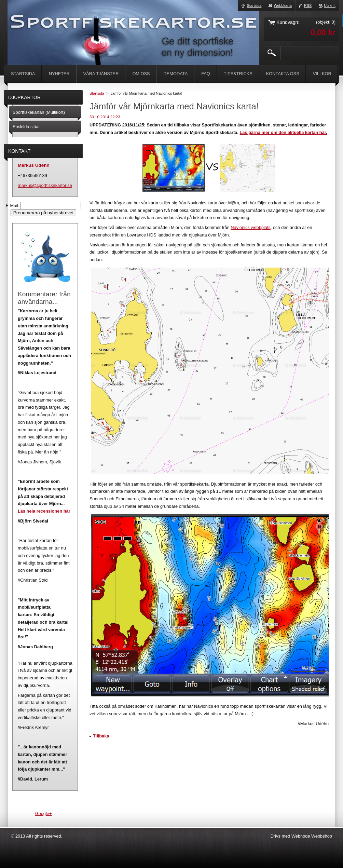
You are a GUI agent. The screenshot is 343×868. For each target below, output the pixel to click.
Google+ (44, 813)
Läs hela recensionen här (44, 511)
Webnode (301, 836)
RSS (308, 5)
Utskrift (330, 5)
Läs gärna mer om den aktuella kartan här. (284, 132)
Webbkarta (283, 5)
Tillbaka (101, 736)
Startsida (97, 93)
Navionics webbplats (251, 227)
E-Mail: (13, 206)
